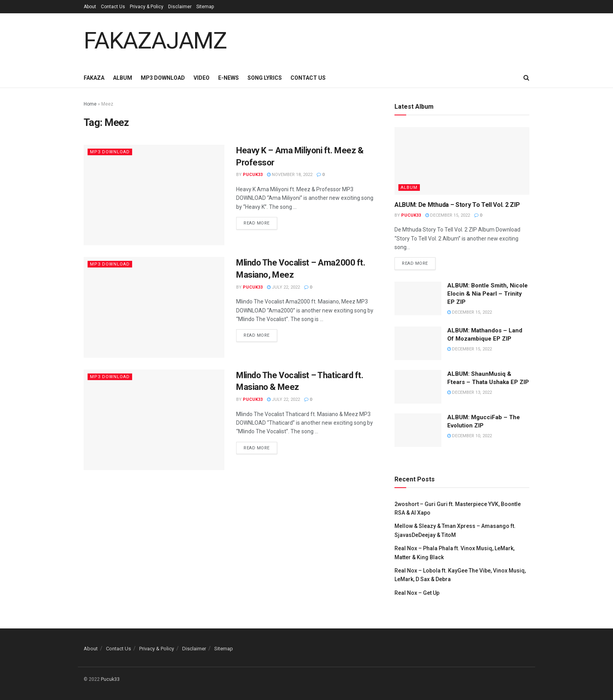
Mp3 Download (163, 78)
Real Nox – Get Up (417, 593)
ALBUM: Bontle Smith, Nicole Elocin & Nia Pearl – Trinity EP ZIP (488, 294)
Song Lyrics (265, 78)
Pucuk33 (253, 175)
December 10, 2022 (470, 436)
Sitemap (205, 7)
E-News (229, 78)
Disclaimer (180, 7)
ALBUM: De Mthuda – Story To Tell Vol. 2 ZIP (457, 205)
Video (202, 78)
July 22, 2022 (283, 287)
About (90, 7)
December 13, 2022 (470, 392)
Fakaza (94, 78)
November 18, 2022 (290, 175)
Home (90, 104)
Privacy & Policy (147, 7)
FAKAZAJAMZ (155, 41)
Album (123, 78)
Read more (257, 223)
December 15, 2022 (448, 215)
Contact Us (113, 7)
